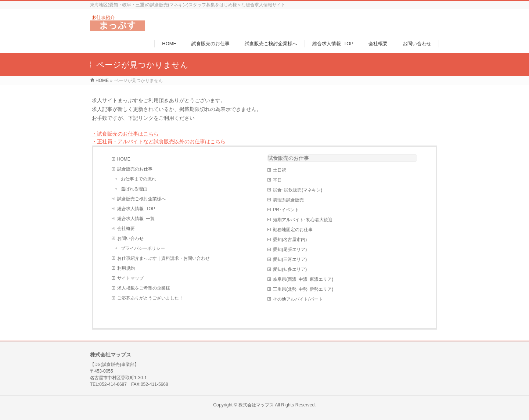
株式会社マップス (256, 405)
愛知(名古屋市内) (290, 240)
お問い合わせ (130, 238)
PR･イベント (286, 210)
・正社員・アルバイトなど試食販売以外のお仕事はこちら (159, 141)
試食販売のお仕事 (135, 169)
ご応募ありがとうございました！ (150, 298)
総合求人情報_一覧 (136, 219)
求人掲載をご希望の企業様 (144, 288)
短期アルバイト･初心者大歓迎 (303, 220)
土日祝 (280, 170)
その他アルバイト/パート (298, 299)
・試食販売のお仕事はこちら (125, 134)
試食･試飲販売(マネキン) (298, 190)
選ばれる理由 (134, 189)
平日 (277, 180)
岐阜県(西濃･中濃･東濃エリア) (303, 279)
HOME (124, 159)
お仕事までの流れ (138, 179)
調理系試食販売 (288, 200)
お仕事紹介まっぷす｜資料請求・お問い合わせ (163, 258)
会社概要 (126, 229)
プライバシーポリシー (143, 248)
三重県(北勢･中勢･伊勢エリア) (303, 289)
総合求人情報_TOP (136, 209)
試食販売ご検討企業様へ (141, 199)
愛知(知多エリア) (290, 269)
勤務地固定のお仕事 (293, 230)
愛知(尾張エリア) (290, 250)
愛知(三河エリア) (290, 259)
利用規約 (126, 268)
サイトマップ (130, 278)
